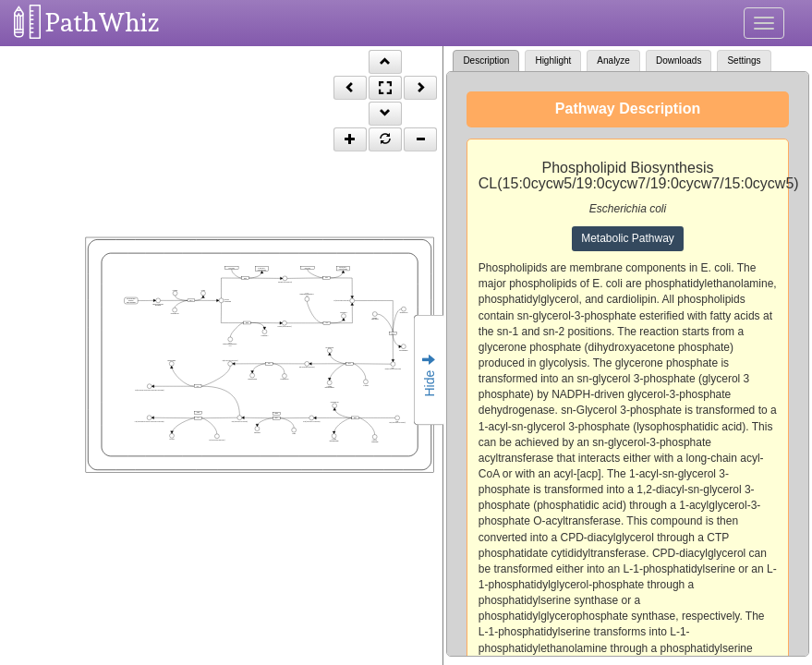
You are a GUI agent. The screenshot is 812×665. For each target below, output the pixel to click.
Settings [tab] (744, 60)
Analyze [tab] (613, 60)
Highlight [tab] (553, 60)
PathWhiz (103, 23)
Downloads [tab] (679, 60)
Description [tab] (486, 60)
